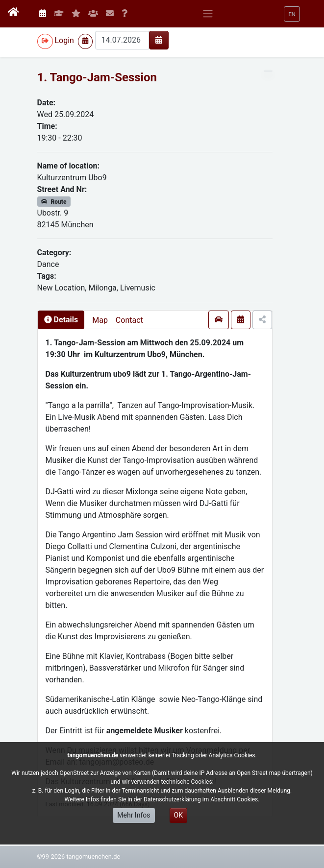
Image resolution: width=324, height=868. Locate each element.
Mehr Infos (134, 815)
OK (178, 815)
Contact (129, 320)
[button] (292, 14)
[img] (159, 40)
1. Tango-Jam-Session (97, 77)
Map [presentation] (100, 320)
